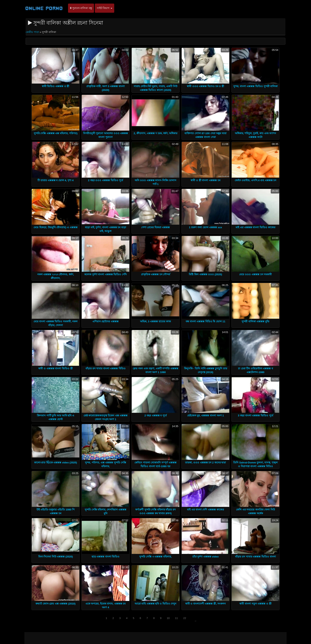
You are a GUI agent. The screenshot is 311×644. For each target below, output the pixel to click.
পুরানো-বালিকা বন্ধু (81, 8)
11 (176, 618)
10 (168, 618)
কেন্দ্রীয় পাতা (33, 32)
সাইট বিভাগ (105, 8)
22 (185, 618)
